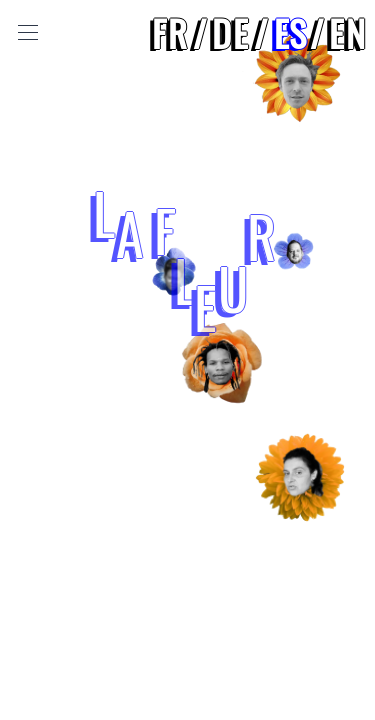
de (231, 32)
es (290, 32)
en (348, 32)
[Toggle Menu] (28, 33)
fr (170, 32)
